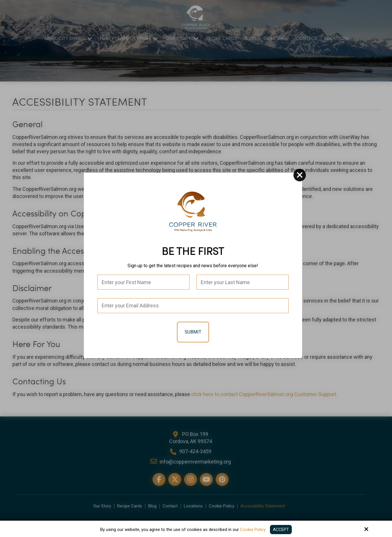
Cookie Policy (253, 530)
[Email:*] (193, 306)
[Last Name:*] (243, 282)
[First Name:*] (143, 282)
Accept (281, 530)
